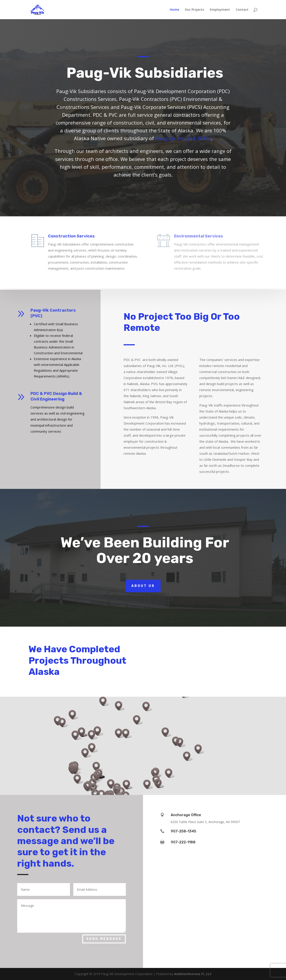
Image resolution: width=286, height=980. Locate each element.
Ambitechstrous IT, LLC (193, 974)
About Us (143, 586)
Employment (220, 10)
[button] (156, 773)
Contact (242, 10)
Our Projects (194, 10)
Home (174, 10)
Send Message (104, 939)
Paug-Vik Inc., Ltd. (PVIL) (183, 138)
